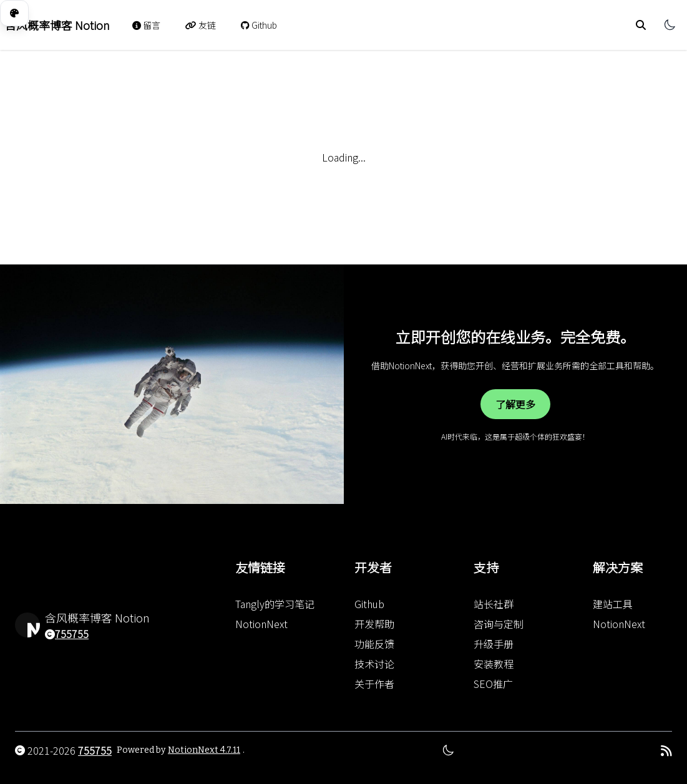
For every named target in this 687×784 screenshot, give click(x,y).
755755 (72, 634)
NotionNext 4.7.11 (204, 750)
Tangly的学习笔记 (275, 604)
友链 (201, 25)
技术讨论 (374, 664)
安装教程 (494, 664)
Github (259, 25)
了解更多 (515, 404)
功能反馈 (374, 644)
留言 (146, 25)
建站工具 (613, 604)
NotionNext (261, 624)
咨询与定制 (499, 624)
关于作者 (374, 684)
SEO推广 (493, 684)
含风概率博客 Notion (57, 25)
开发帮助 (374, 624)
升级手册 (494, 644)
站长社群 (494, 604)
